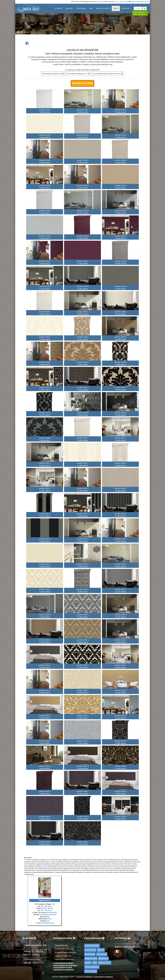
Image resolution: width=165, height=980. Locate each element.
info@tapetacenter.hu (142, 2)
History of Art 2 (105, 963)
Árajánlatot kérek (82, 83)
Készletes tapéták (103, 8)
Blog (91, 8)
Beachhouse (103, 958)
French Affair (90, 954)
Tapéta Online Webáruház (64, 959)
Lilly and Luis (102, 954)
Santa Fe (101, 950)
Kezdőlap (59, 8)
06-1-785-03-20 (46, 910)
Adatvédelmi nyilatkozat (103, 977)
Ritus (95, 963)
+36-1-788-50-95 (121, 2)
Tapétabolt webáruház (63, 956)
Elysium (88, 963)
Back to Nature (91, 971)
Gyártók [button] (69, 8)
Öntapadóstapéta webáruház (66, 952)
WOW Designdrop (92, 967)
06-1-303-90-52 (46, 906)
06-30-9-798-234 (47, 908)
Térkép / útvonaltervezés (45, 923)
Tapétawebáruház (61, 945)
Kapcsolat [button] (126, 8)
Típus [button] (116, 8)
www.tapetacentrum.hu (48, 915)
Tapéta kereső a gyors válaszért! (139, 13)
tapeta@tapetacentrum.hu (47, 912)
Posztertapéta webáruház (64, 949)
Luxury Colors (90, 950)
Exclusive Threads (92, 946)
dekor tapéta (65, 64)
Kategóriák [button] (81, 8)
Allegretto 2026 (91, 958)
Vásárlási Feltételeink (84, 977)
